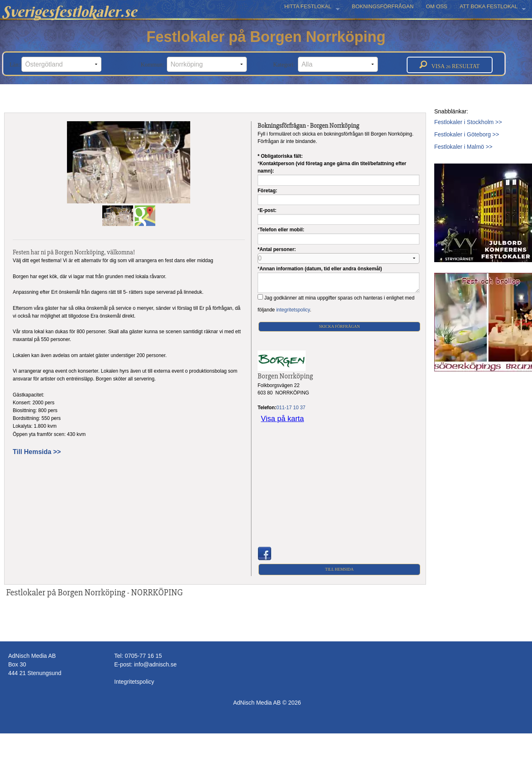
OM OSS (437, 6)
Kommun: (194, 64)
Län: (55, 64)
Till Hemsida (339, 569)
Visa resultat (450, 65)
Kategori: (326, 64)
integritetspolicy (293, 310)
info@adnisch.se (155, 664)
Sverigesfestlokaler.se (69, 12)
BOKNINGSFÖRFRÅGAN (383, 6)
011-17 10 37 (291, 408)
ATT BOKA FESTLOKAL (489, 6)
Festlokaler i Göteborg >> (467, 134)
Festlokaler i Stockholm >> (468, 122)
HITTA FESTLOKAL (308, 6)
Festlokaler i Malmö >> (463, 147)
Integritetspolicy (134, 682)
